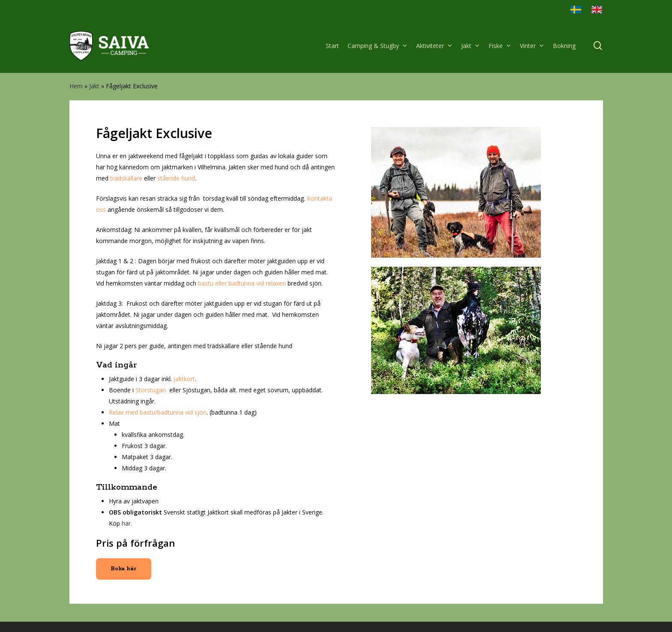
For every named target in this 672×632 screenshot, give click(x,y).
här (126, 523)
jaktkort (184, 379)
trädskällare (126, 178)
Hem (76, 86)
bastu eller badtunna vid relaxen (242, 283)
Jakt (94, 86)
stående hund (176, 178)
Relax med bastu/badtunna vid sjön (158, 412)
